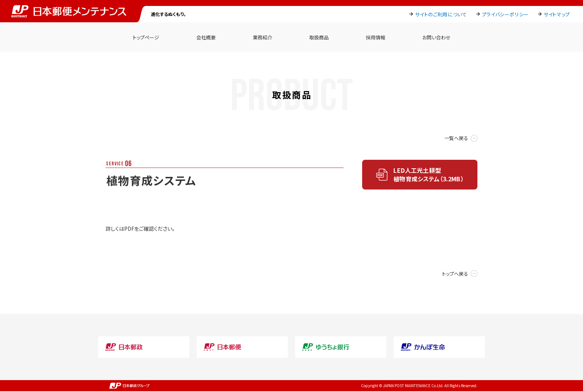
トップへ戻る (455, 274)
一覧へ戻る (456, 138)
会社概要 (206, 37)
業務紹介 (262, 37)
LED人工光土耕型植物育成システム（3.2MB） (428, 174)
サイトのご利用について (441, 14)
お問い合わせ (437, 37)
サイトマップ (557, 14)
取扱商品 (319, 37)
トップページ (146, 37)
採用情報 (376, 37)
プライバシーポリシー (505, 14)
